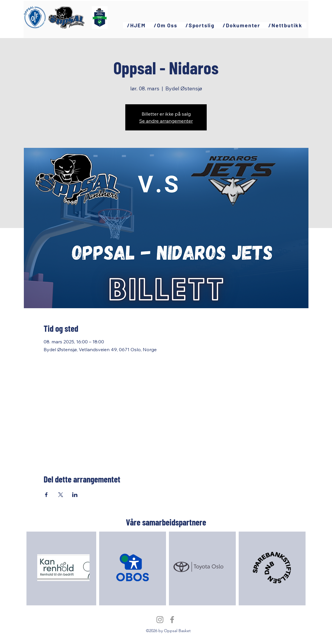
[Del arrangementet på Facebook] (46, 495)
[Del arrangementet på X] (61, 495)
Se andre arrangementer (166, 121)
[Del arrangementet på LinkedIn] (75, 495)
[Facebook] (172, 620)
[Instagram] (160, 620)
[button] (166, 25)
